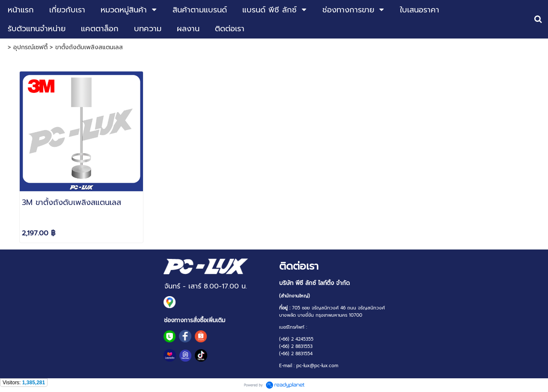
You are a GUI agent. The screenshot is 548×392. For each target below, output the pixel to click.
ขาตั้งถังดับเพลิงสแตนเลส (89, 47)
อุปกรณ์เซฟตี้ (30, 47)
